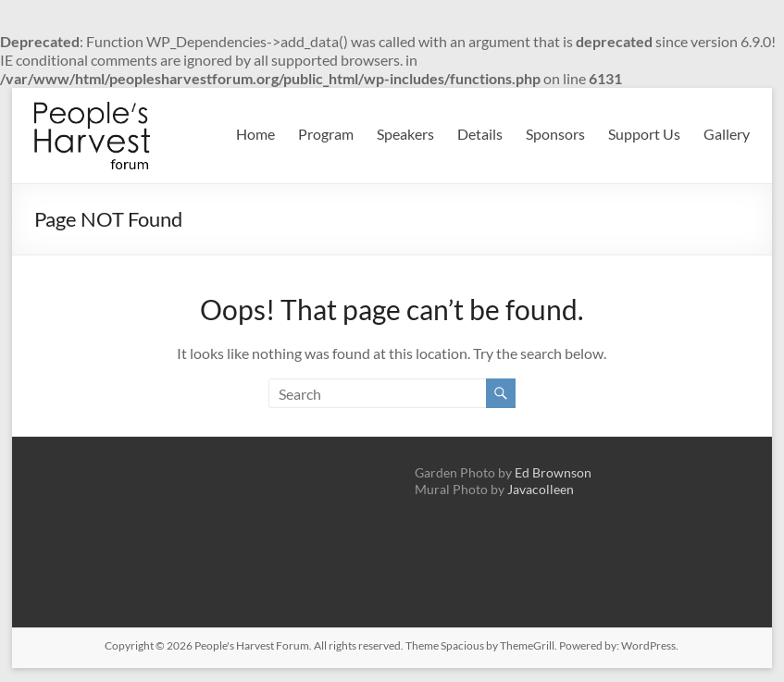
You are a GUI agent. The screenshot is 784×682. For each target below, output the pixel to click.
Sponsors (555, 134)
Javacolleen (541, 489)
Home (255, 134)
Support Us (644, 134)
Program (326, 134)
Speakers (405, 134)
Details (480, 134)
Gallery (727, 134)
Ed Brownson (553, 472)
